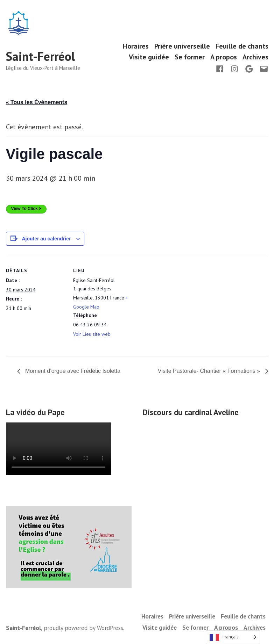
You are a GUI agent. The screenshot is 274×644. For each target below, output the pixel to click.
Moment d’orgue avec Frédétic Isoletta (72, 371)
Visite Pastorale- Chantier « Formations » (210, 371)
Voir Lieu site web (92, 334)
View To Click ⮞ (26, 209)
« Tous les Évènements (37, 102)
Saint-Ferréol (40, 56)
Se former (190, 57)
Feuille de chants (242, 46)
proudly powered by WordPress (83, 628)
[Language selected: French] (233, 637)
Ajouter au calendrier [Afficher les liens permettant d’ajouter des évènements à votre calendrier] (46, 238)
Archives (255, 57)
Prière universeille (182, 46)
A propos (224, 57)
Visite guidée (149, 57)
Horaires (136, 46)
